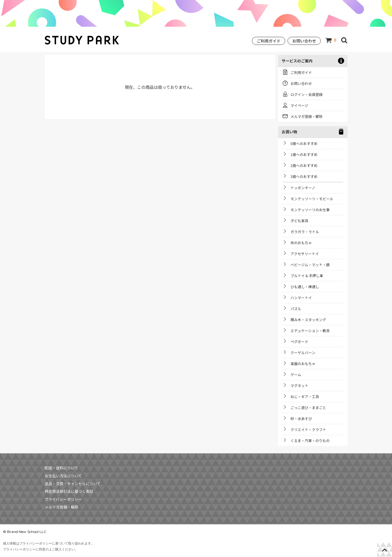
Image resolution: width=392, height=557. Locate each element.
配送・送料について (62, 468)
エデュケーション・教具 (310, 330)
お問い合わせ (304, 41)
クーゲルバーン (303, 352)
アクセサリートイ (305, 254)
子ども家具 (299, 221)
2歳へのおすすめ (304, 165)
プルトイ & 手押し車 (307, 276)
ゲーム (296, 374)
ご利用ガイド (269, 41)
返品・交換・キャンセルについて (73, 483)
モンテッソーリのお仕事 (310, 210)
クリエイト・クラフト (308, 429)
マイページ (299, 105)
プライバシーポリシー (64, 499)
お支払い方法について (64, 476)
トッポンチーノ (303, 188)
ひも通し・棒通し (305, 287)
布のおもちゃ (301, 243)
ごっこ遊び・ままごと (308, 407)
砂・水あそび (301, 418)
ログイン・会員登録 (307, 94)
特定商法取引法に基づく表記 (69, 491)
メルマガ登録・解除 (307, 116)
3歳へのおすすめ (304, 176)
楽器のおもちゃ (303, 363)
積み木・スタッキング (308, 319)
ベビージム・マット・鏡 (310, 265)
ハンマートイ (301, 298)
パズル (296, 309)
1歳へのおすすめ (304, 154)
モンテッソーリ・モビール (312, 199)
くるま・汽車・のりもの (310, 440)
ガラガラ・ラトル (305, 232)
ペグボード (299, 341)
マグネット (299, 385)
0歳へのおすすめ (304, 143)
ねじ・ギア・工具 (305, 396)
